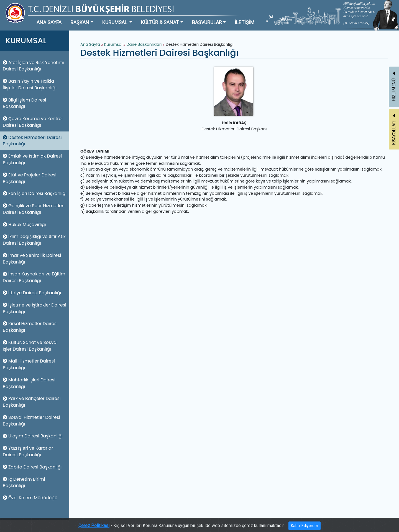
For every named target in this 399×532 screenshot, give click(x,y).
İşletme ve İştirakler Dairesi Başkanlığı (34, 308)
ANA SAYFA (49, 22)
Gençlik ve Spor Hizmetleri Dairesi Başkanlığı (34, 209)
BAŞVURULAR (207, 22)
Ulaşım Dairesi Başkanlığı (33, 436)
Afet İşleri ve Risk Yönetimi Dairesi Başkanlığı (34, 66)
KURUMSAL (115, 22)
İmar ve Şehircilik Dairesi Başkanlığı (32, 259)
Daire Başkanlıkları (144, 44)
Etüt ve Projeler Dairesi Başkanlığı (30, 178)
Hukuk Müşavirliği (24, 225)
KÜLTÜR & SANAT (160, 22)
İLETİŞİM (245, 22)
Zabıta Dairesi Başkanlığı (32, 467)
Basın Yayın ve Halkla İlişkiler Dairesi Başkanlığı (30, 84)
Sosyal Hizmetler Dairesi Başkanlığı (31, 421)
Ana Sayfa (90, 44)
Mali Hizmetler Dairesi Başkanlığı (29, 364)
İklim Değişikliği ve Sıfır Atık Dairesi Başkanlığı (34, 240)
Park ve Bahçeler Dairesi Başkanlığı (32, 402)
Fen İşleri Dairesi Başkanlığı (35, 193)
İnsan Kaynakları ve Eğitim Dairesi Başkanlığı (34, 277)
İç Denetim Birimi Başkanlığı (24, 482)
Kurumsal (114, 44)
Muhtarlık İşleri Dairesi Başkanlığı (29, 383)
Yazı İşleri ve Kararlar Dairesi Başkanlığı (28, 451)
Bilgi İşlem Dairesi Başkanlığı (24, 103)
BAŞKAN (80, 22)
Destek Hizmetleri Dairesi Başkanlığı (32, 141)
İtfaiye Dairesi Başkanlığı (32, 293)
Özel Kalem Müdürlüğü (30, 498)
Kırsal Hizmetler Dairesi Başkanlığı (30, 327)
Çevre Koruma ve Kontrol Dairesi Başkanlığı (33, 122)
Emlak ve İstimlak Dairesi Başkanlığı (32, 159)
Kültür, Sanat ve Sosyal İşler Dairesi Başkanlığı (30, 346)
